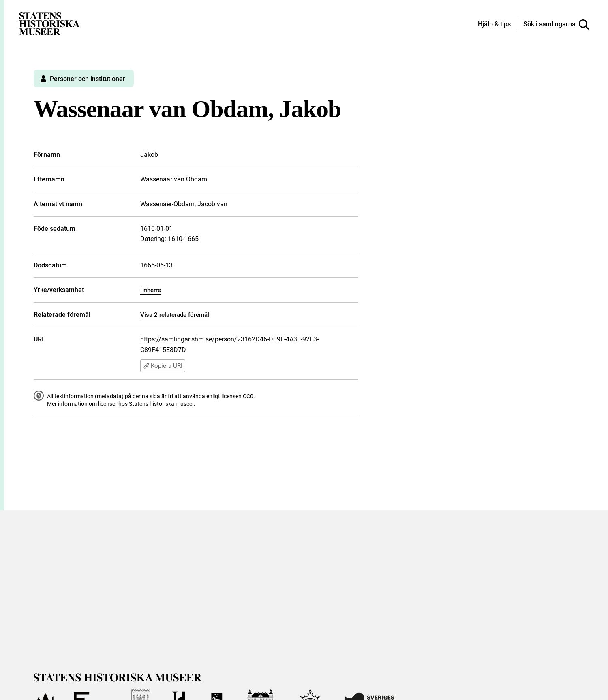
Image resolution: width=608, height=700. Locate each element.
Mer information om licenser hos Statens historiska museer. (121, 404)
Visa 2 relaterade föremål (175, 315)
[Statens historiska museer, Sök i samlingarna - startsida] (49, 23)
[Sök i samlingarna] (556, 25)
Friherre (151, 290)
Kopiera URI (163, 366)
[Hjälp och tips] (494, 25)
